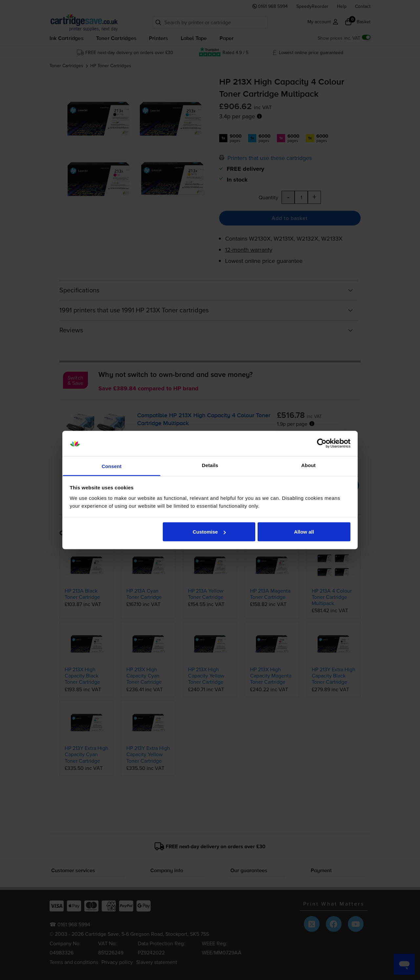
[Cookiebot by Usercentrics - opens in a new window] (322, 443)
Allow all (304, 532)
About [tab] (308, 465)
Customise (209, 532)
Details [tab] (210, 465)
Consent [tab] (112, 466)
